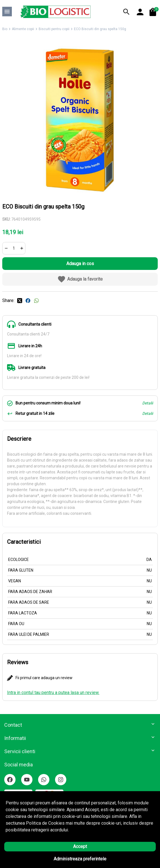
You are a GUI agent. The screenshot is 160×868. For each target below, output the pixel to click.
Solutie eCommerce (64, 858)
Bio (5, 29)
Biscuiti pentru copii (54, 29)
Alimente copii (23, 29)
